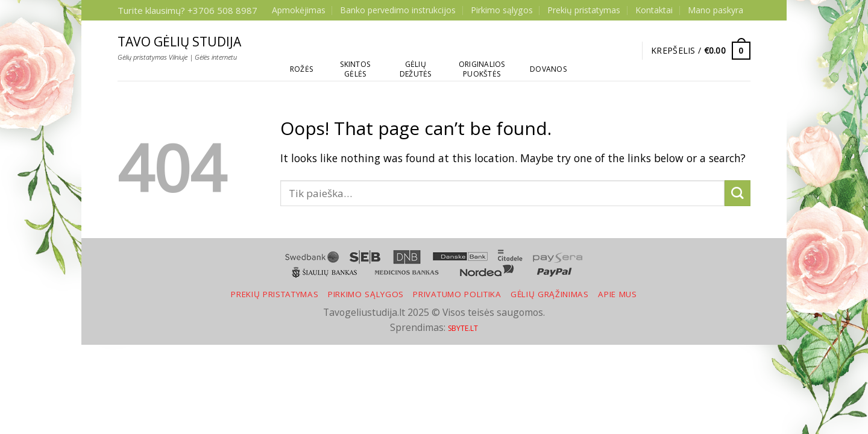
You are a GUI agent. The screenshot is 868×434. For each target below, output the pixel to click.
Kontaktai (654, 10)
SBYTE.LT (463, 328)
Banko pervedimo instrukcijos (398, 10)
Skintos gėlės (355, 69)
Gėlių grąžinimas (550, 294)
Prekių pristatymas (584, 10)
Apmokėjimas (299, 10)
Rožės (301, 69)
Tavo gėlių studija (179, 42)
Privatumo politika (457, 294)
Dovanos (548, 69)
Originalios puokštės (482, 69)
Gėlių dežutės (416, 69)
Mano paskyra (715, 10)
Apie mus (617, 294)
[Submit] (737, 193)
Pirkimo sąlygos (502, 10)
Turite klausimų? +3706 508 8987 (187, 10)
